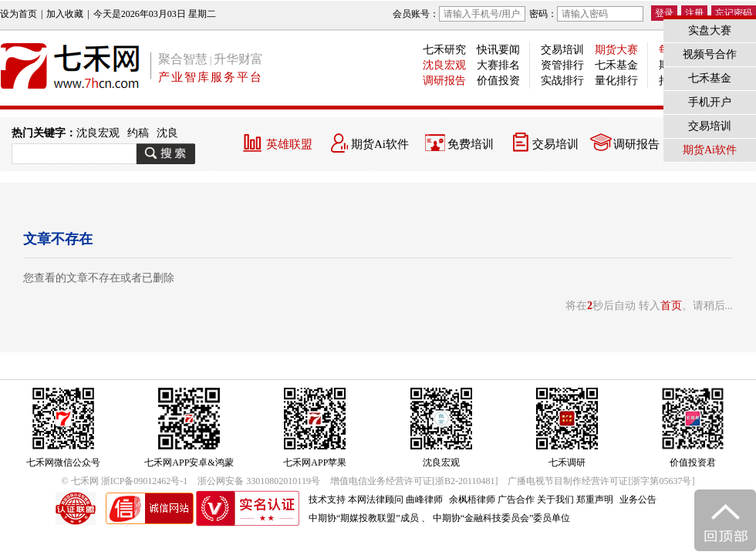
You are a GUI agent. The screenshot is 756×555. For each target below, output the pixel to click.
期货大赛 (616, 50)
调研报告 (444, 81)
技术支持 (327, 499)
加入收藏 (65, 14)
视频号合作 (710, 54)
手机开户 (710, 102)
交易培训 (562, 50)
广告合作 (516, 499)
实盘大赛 (710, 30)
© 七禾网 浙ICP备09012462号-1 (125, 481)
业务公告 (638, 499)
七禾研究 (444, 50)
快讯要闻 (498, 50)
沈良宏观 (444, 65)
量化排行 (616, 81)
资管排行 (562, 65)
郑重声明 (595, 499)
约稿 (138, 133)
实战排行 (562, 81)
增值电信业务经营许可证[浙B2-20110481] (414, 481)
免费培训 (471, 144)
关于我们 (555, 499)
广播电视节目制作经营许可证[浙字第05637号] (601, 481)
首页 (671, 306)
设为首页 (19, 14)
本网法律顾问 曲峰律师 (395, 499)
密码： (586, 14)
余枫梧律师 (472, 499)
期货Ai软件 (380, 144)
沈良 (167, 133)
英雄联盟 (289, 144)
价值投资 (498, 81)
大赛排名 (498, 65)
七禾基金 (616, 65)
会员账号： (459, 14)
